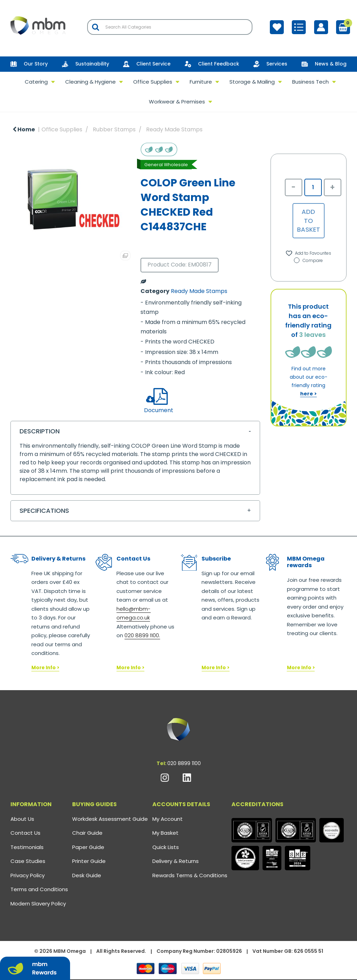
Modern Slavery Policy (38, 904)
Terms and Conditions (39, 889)
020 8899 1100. (142, 635)
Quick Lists (166, 847)
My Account (168, 819)
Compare (308, 260)
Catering (36, 82)
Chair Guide (87, 833)
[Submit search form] (96, 27)
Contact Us (25, 833)
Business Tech (310, 82)
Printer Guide (89, 861)
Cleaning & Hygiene (90, 82)
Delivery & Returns (176, 861)
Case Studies (28, 861)
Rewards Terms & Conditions (190, 875)
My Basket (165, 833)
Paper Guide (88, 847)
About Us (22, 819)
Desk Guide (87, 875)
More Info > (45, 668)
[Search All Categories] (170, 27)
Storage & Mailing (252, 82)
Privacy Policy (28, 875)
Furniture (201, 82)
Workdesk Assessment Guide (110, 819)
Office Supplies (153, 82)
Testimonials (27, 847)
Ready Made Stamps (174, 129)
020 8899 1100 (184, 763)
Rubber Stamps (114, 129)
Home (24, 129)
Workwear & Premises (177, 102)
